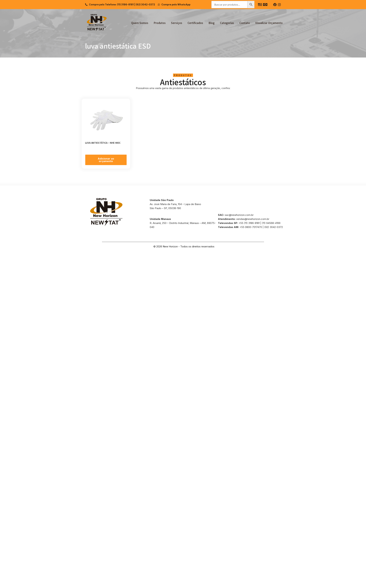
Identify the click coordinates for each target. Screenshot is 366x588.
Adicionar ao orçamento (106, 160)
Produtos (160, 23)
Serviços (177, 23)
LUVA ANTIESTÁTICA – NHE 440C (103, 143)
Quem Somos (140, 23)
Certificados (195, 23)
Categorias (227, 23)
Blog (212, 23)
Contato (245, 23)
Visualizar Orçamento (269, 23)
